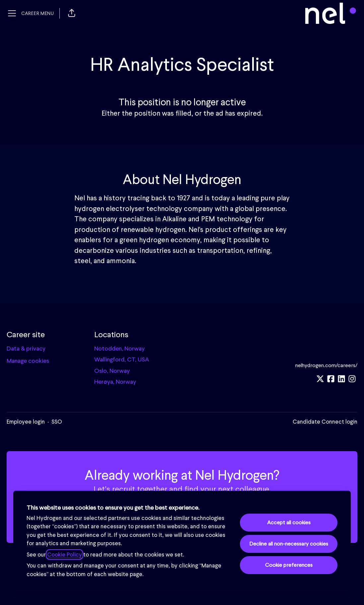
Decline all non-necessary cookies (289, 544)
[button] (72, 13)
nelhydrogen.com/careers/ (326, 365)
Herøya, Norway (115, 382)
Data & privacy (26, 348)
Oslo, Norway (112, 371)
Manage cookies (28, 361)
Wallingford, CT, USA (122, 359)
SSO (57, 422)
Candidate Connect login (325, 422)
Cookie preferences (289, 565)
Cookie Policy (65, 555)
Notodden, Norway (119, 348)
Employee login (26, 422)
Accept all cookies (289, 522)
